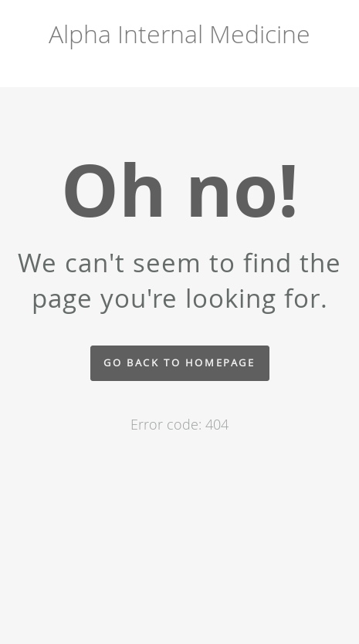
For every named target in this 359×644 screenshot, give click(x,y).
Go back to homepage (179, 363)
